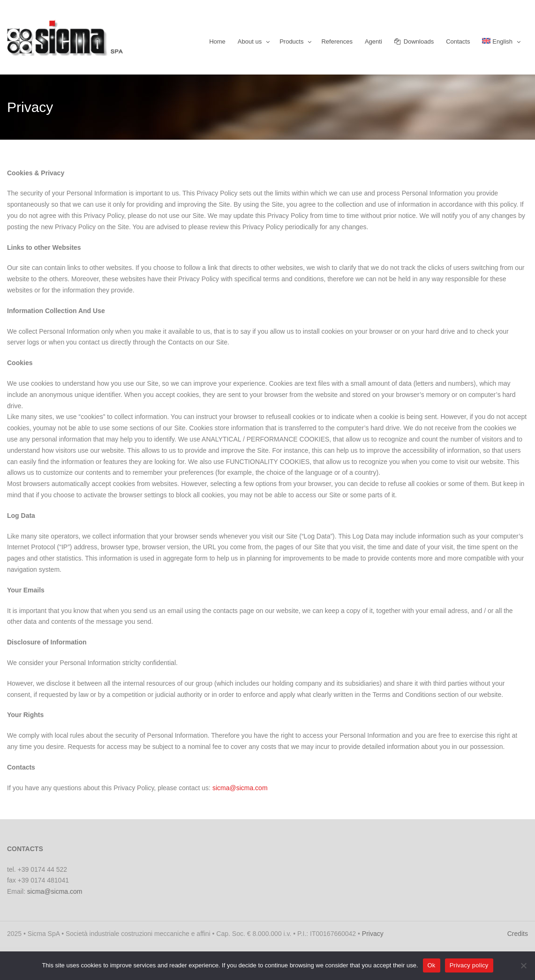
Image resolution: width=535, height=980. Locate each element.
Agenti (373, 41)
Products (291, 41)
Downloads (414, 41)
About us (250, 41)
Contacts (458, 41)
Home (217, 41)
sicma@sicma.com (240, 788)
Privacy (373, 934)
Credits (518, 934)
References (337, 41)
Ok (432, 965)
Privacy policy (469, 965)
